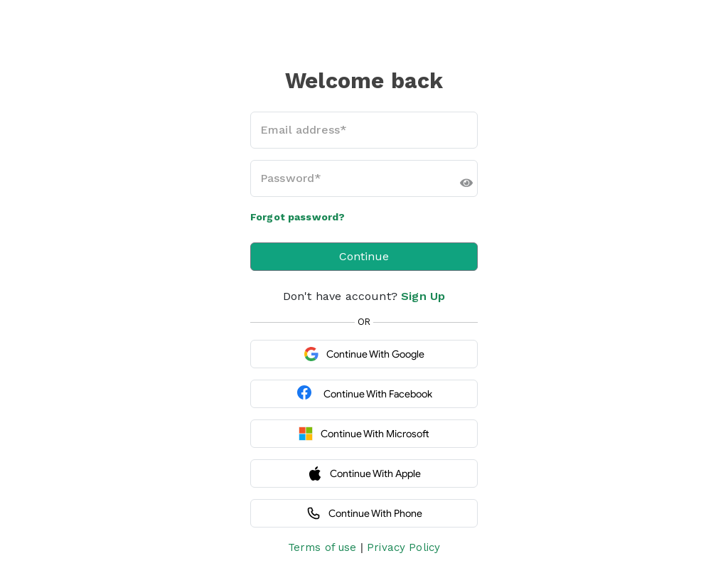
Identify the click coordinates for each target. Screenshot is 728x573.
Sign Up (423, 296)
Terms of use (322, 547)
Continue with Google (364, 354)
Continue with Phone (364, 513)
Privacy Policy (403, 547)
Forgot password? (298, 217)
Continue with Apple (364, 473)
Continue (364, 256)
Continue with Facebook (364, 394)
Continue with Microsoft (364, 434)
